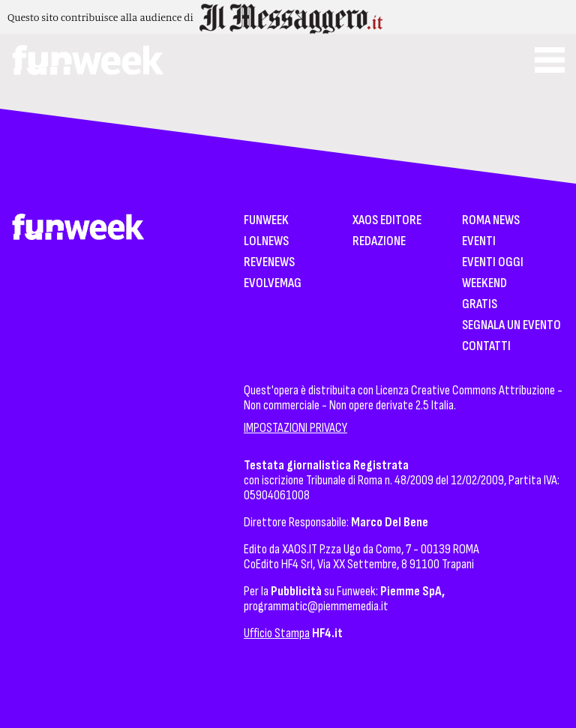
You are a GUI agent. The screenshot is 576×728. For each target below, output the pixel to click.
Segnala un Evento (511, 326)
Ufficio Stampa (277, 633)
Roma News (491, 221)
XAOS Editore (387, 221)
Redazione (379, 242)
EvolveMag (273, 284)
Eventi (479, 242)
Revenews (269, 263)
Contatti (486, 347)
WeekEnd (484, 284)
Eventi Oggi (493, 263)
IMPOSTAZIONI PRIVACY (295, 428)
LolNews (266, 242)
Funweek (266, 221)
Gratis (480, 305)
